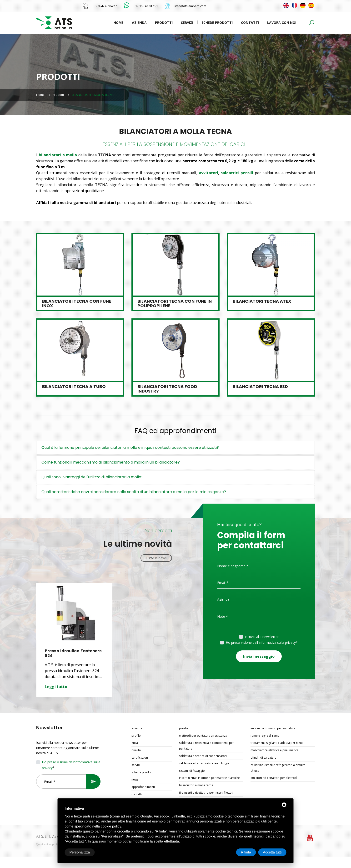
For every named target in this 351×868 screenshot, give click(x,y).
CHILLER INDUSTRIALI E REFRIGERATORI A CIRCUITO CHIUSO (278, 768)
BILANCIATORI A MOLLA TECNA (196, 785)
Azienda (139, 23)
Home (119, 23)
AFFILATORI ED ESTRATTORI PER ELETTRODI (274, 778)
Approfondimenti (143, 787)
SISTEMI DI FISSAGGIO (192, 771)
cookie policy (111, 826)
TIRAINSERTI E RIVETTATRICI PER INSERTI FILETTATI (206, 793)
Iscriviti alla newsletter (262, 637)
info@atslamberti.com (190, 6)
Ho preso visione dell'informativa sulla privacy (261, 642)
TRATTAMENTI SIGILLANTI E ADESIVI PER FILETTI (277, 743)
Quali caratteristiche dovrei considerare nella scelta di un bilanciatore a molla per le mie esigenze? (134, 492)
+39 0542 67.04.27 (104, 6)
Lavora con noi (282, 23)
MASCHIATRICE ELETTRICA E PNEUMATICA (274, 750)
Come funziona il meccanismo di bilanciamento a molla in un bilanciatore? (111, 462)
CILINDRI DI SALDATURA (263, 758)
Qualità (136, 750)
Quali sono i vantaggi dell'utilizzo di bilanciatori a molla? (92, 477)
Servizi (187, 23)
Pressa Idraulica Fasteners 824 (73, 654)
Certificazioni (140, 758)
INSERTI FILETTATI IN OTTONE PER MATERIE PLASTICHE (209, 778)
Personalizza (80, 852)
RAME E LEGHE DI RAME (265, 736)
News (135, 779)
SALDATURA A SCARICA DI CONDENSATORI (203, 756)
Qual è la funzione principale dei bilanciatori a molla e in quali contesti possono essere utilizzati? (130, 447)
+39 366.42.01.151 (146, 6)
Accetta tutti (272, 852)
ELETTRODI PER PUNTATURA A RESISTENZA (203, 736)
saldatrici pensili (237, 173)
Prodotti (164, 23)
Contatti (250, 23)
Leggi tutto (56, 687)
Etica (135, 743)
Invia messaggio (259, 656)
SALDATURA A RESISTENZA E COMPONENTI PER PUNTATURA (206, 746)
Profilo (136, 736)
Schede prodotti (217, 23)
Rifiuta (246, 852)
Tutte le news (156, 558)
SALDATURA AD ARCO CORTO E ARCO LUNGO (204, 763)
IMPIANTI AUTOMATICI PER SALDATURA (273, 728)
